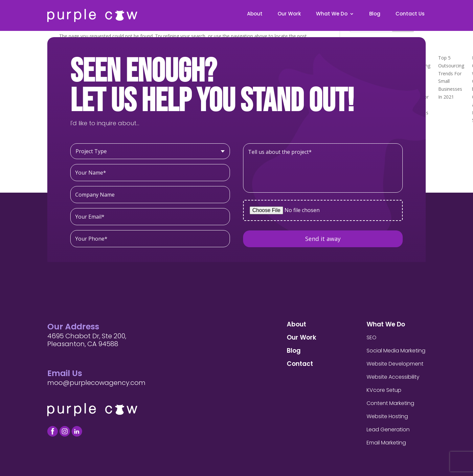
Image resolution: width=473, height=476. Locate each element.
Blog (375, 14)
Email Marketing (386, 443)
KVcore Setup (384, 390)
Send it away (323, 239)
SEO (372, 337)
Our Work (289, 14)
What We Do (332, 14)
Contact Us (410, 14)
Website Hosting (387, 416)
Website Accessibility (393, 377)
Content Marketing (390, 403)
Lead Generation (388, 429)
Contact (300, 364)
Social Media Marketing (396, 351)
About (255, 14)
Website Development (395, 364)
